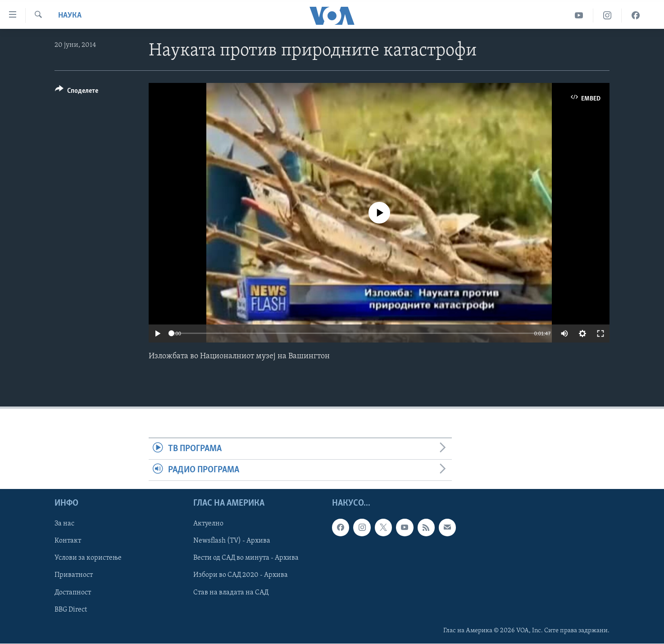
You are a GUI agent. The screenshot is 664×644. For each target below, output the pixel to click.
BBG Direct (71, 610)
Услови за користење (88, 558)
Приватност (74, 575)
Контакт (68, 541)
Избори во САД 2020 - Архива (241, 575)
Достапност (73, 593)
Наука (70, 16)
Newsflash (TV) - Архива (232, 541)
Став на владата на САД (231, 593)
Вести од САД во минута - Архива (246, 558)
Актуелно (208, 524)
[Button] (77, 92)
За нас (64, 524)
